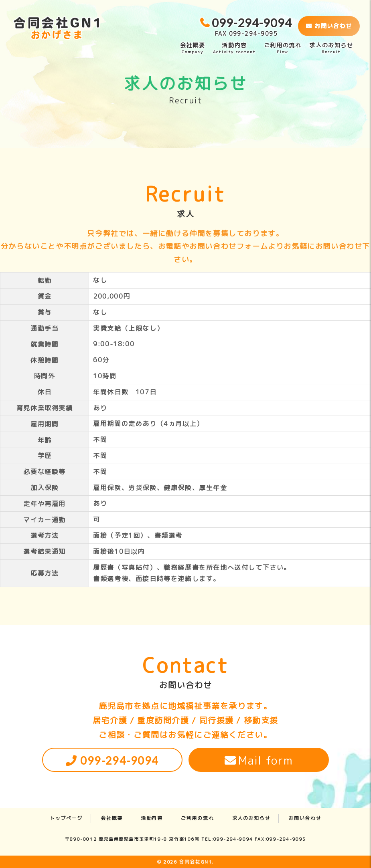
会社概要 (193, 48)
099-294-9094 (119, 760)
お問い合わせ (329, 26)
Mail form (266, 760)
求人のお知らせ (331, 48)
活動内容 (234, 48)
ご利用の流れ (283, 48)
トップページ (66, 818)
